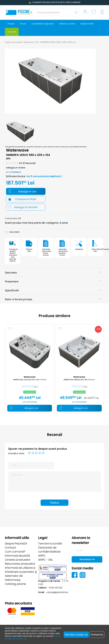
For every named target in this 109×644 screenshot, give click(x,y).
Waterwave (17, 150)
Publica (55, 503)
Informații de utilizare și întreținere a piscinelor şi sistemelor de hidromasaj (21, 574)
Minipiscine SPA (31, 42)
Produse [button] (11, 24)
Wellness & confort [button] (67, 24)
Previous (2, 130)
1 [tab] (49, 116)
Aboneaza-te (87, 559)
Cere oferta (12, 232)
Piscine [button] (23, 24)
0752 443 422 (56, 588)
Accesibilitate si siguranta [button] (43, 24)
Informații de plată (17, 556)
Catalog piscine (15, 584)
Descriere (53, 273)
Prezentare (53, 281)
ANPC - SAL (45, 560)
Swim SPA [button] (12, 32)
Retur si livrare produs (53, 299)
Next (99, 130)
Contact (10, 548)
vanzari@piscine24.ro (57, 592)
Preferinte (97, 635)
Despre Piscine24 (16, 544)
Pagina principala (13, 42)
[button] (85, 13)
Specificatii (53, 290)
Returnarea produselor (20, 564)
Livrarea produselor (18, 560)
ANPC (42, 556)
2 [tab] (52, 116)
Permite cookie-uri (76, 635)
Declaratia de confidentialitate (49, 550)
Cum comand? (15, 552)
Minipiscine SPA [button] (87, 24)
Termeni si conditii (50, 544)
